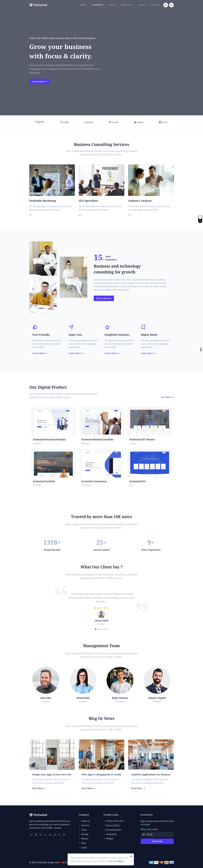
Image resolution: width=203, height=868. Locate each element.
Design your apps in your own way (52, 774)
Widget (108, 839)
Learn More (40, 82)
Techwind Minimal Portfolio (97, 439)
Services (84, 825)
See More (167, 397)
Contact (155, 5)
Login (83, 847)
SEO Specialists (88, 201)
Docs (142, 5)
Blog (82, 843)
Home (83, 5)
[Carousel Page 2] (98, 629)
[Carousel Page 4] (103, 629)
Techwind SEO (137, 481)
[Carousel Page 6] (107, 629)
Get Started (104, 298)
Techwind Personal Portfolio (49, 439)
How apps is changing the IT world (101, 774)
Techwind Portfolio (44, 481)
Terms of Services (113, 821)
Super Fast (75, 335)
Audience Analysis (140, 201)
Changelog (110, 834)
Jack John (46, 698)
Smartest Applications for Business (151, 774)
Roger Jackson (120, 698)
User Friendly (41, 335)
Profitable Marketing (43, 201)
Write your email (150, 829)
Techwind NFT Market (142, 439)
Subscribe (157, 841)
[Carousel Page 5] (105, 629)
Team (83, 830)
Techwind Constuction (94, 481)
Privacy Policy (112, 825)
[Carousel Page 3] (100, 629)
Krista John (83, 698)
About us (84, 821)
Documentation (112, 830)
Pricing (84, 834)
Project (83, 839)
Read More (39, 788)
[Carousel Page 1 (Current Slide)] (96, 629)
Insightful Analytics (117, 335)
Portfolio (127, 5)
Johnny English (157, 698)
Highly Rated (149, 335)
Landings (98, 5)
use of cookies (116, 861)
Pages (112, 5)
